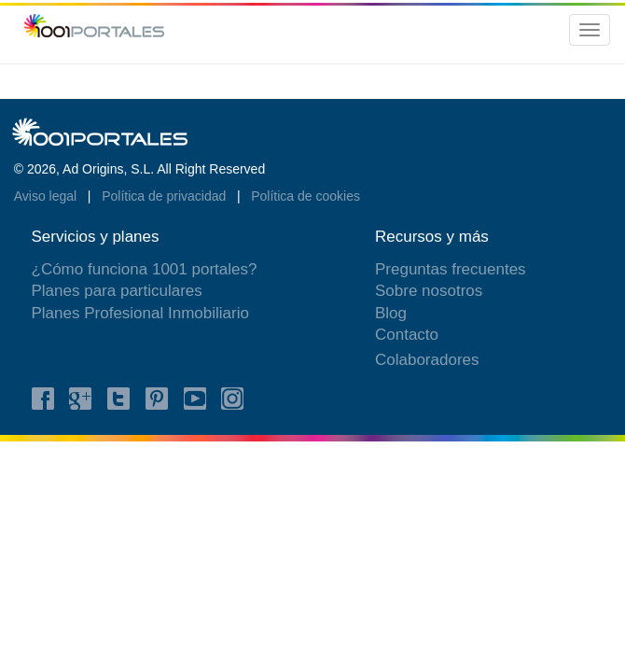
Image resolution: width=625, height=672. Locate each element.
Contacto (407, 335)
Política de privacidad (166, 196)
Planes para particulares (117, 291)
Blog (391, 313)
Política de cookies (306, 196)
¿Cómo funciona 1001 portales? (145, 269)
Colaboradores (427, 360)
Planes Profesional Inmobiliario (140, 313)
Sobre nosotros (429, 291)
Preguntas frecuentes (451, 269)
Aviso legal (47, 196)
